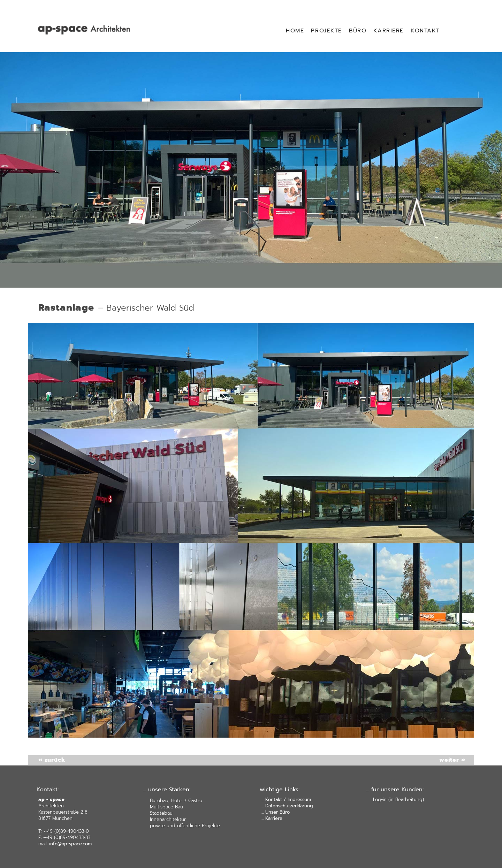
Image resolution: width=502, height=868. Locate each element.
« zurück (52, 293)
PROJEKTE (326, 31)
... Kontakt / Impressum (286, 800)
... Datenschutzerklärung (287, 806)
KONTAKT (425, 31)
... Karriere (272, 818)
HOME (295, 31)
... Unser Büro (276, 812)
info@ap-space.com (70, 844)
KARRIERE (389, 31)
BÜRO (358, 31)
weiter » (452, 760)
